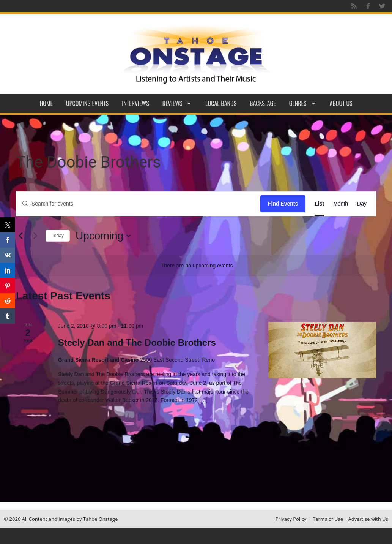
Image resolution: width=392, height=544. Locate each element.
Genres (303, 103)
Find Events (283, 204)
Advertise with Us (368, 519)
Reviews (177, 103)
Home (46, 103)
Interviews (135, 103)
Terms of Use (328, 519)
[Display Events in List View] (319, 204)
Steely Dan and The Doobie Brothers (137, 342)
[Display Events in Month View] (341, 204)
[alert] (198, 266)
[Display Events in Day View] (362, 204)
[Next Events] (35, 236)
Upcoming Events (87, 103)
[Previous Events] (20, 236)
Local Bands (221, 103)
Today (58, 236)
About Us (341, 103)
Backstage (263, 103)
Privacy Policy (291, 519)
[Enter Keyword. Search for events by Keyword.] (138, 204)
